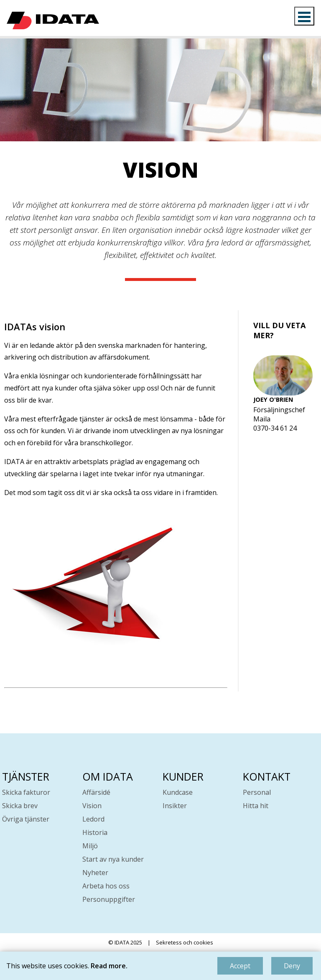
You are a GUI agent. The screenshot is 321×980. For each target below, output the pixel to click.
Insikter (175, 806)
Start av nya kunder (113, 859)
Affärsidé (96, 792)
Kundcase (178, 792)
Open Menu (304, 16)
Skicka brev (20, 806)
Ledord (93, 819)
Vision (92, 806)
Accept (240, 966)
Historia (95, 832)
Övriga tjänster (26, 819)
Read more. (109, 966)
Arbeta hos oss (106, 886)
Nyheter (95, 873)
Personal (257, 792)
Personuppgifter (109, 899)
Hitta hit (256, 806)
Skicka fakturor (26, 792)
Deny (292, 966)
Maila (262, 419)
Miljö (90, 846)
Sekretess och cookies (185, 942)
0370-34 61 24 (275, 428)
